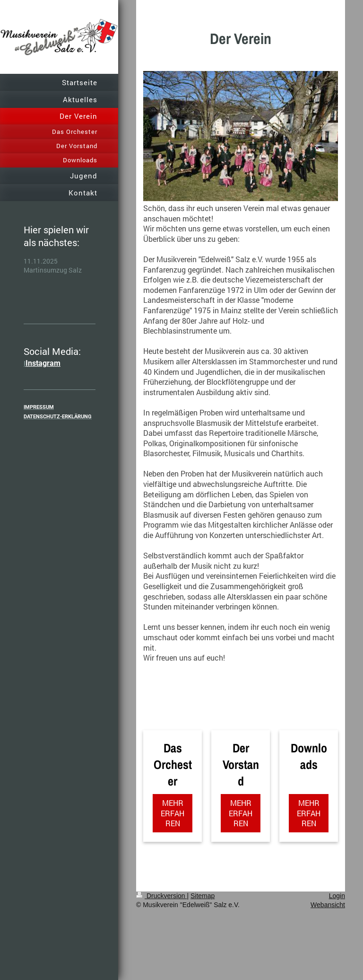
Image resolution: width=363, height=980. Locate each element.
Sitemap (203, 896)
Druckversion (161, 896)
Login (337, 896)
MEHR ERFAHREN (173, 813)
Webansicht (328, 905)
